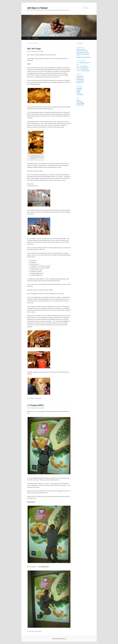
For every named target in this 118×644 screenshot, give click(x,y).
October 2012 (80, 83)
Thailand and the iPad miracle (84, 57)
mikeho (42, 51)
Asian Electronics (85, 68)
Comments (80, 103)
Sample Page (35, 38)
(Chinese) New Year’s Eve (83, 53)
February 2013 (80, 76)
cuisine (40, 398)
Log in (78, 100)
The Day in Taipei (86, 71)
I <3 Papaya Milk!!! (36, 405)
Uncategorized (80, 95)
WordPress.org (80, 105)
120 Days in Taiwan (37, 8)
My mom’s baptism (81, 49)
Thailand (79, 93)
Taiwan (33, 398)
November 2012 (80, 81)
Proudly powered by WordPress (59, 639)
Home (29, 38)
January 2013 (80, 78)
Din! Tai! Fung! (34, 49)
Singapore (79, 90)
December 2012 (80, 79)
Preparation (79, 88)
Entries (80, 102)
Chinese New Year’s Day (82, 51)
